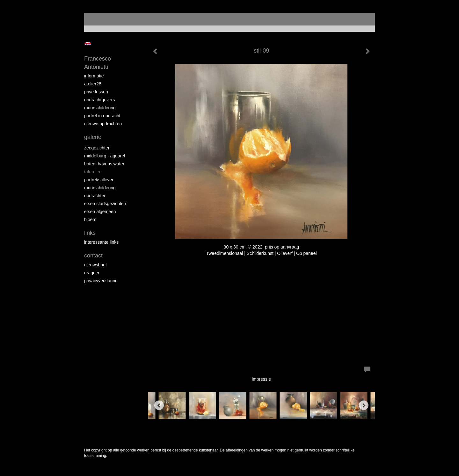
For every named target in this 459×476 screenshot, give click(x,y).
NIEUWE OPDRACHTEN (103, 124)
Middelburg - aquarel (105, 156)
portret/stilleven (99, 180)
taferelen (93, 172)
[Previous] (159, 405)
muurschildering (100, 108)
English (88, 43)
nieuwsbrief (95, 265)
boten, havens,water (104, 164)
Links (90, 233)
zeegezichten (97, 148)
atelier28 (93, 84)
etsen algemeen (100, 212)
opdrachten (95, 196)
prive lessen (96, 92)
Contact (93, 256)
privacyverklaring (101, 281)
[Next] (364, 405)
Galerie (93, 137)
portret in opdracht (102, 116)
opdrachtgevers (100, 100)
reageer (92, 273)
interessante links (101, 242)
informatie (94, 76)
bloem (90, 220)
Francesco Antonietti (98, 63)
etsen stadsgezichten (105, 204)
